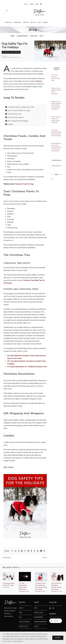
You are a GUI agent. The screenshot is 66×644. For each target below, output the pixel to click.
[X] (15, 551)
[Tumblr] (31, 551)
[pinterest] (53, 608)
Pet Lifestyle (16, 52)
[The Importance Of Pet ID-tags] (9, 573)
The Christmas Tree (13, 114)
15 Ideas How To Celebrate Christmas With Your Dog (41, 586)
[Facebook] (12, 551)
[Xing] (41, 551)
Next (45, 558)
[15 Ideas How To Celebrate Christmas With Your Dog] (41, 573)
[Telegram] (28, 551)
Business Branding (40, 622)
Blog (21, 613)
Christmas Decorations (14, 117)
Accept (58, 638)
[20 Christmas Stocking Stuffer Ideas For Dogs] (57, 573)
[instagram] (50, 608)
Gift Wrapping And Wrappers (17, 121)
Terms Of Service (25, 622)
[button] (41, 4)
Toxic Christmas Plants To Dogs (18, 110)
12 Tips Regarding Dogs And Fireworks (23, 586)
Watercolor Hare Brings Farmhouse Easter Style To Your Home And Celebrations (56, 105)
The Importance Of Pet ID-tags (9, 584)
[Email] (44, 551)
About (21, 608)
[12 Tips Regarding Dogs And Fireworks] (25, 573)
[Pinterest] (35, 551)
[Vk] (38, 551)
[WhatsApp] (25, 551)
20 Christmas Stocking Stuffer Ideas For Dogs (56, 586)
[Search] (52, 621)
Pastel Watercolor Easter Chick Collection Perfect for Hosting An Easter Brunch (56, 147)
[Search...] (56, 621)
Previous (7, 558)
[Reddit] (19, 551)
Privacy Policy (24, 626)
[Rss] (52, 179)
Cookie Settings (18, 641)
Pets (36, 608)
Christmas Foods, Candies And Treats (20, 107)
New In (36, 626)
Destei (5, 56)
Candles (9, 124)
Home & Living (39, 613)
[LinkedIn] (22, 551)
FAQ (20, 617)
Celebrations (39, 617)
